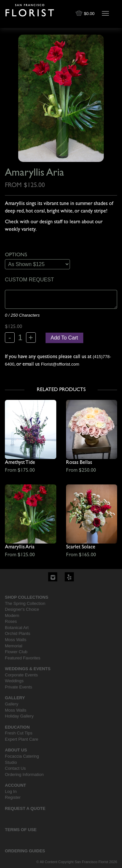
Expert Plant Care (22, 739)
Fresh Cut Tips (19, 733)
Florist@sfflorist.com (60, 364)
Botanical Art (17, 628)
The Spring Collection (25, 603)
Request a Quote (25, 808)
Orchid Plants (18, 633)
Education (17, 727)
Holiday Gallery (19, 716)
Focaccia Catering (22, 756)
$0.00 (86, 14)
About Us (16, 750)
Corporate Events (21, 675)
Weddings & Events (28, 669)
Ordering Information (24, 774)
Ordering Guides (25, 851)
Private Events (19, 687)
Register (13, 797)
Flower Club (16, 652)
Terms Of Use (21, 830)
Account (15, 785)
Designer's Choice (22, 609)
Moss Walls (16, 640)
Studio (11, 762)
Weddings (14, 681)
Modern (12, 615)
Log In (11, 791)
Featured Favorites (23, 658)
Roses (11, 621)
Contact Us (15, 768)
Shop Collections (27, 597)
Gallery (15, 698)
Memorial (14, 646)
